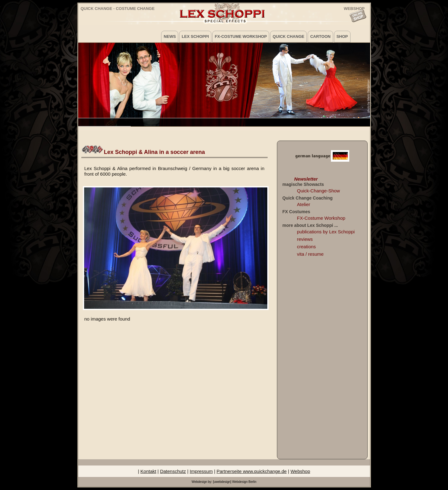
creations (307, 247)
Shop (342, 36)
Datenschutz (173, 471)
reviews (305, 239)
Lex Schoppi (195, 36)
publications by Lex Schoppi (326, 232)
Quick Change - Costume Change (118, 9)
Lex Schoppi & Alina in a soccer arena (154, 152)
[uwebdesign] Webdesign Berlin (235, 482)
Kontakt (148, 471)
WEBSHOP (354, 8)
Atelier (304, 204)
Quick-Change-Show (319, 191)
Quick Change (288, 36)
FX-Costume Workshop (241, 36)
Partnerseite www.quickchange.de (251, 471)
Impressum (201, 471)
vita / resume (310, 254)
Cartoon (320, 36)
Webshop (300, 471)
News (170, 36)
